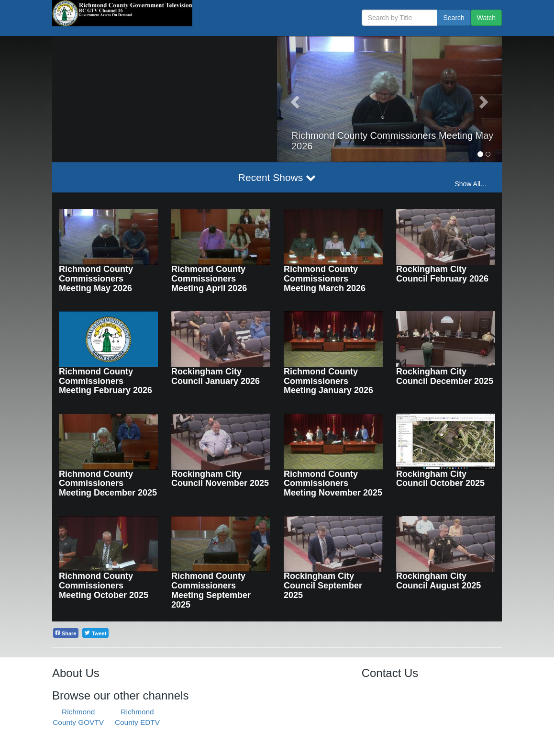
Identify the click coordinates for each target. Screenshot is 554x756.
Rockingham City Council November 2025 (220, 479)
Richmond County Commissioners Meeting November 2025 (333, 484)
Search (454, 18)
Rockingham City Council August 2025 (438, 581)
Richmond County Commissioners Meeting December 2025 (108, 484)
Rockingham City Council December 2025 (445, 376)
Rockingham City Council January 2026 (216, 376)
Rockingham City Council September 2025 (323, 586)
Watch (486, 18)
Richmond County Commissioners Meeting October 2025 (104, 586)
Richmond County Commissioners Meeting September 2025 (211, 590)
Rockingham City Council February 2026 (442, 274)
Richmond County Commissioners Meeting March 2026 (325, 279)
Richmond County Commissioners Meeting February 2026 (105, 381)
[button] (294, 99)
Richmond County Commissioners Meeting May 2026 (96, 279)
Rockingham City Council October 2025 (440, 479)
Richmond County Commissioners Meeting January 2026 (328, 381)
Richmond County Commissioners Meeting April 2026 (209, 279)
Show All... (470, 184)
